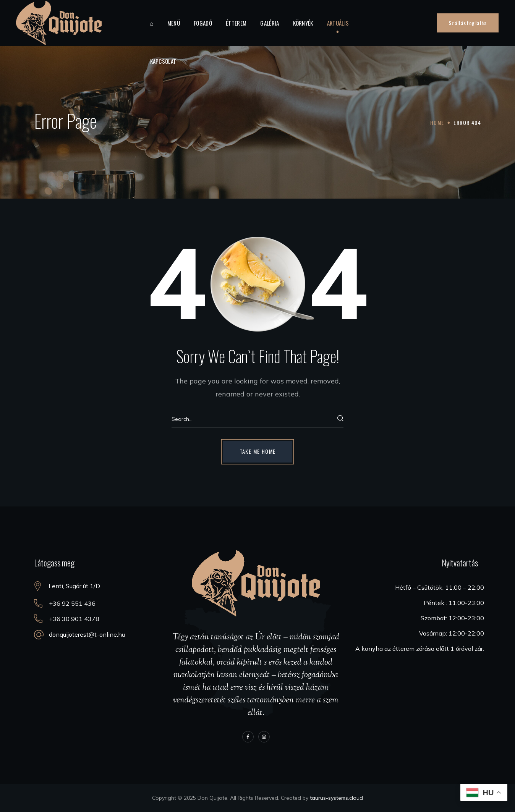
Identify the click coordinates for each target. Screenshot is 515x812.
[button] (468, 23)
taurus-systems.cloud (336, 798)
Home (437, 122)
